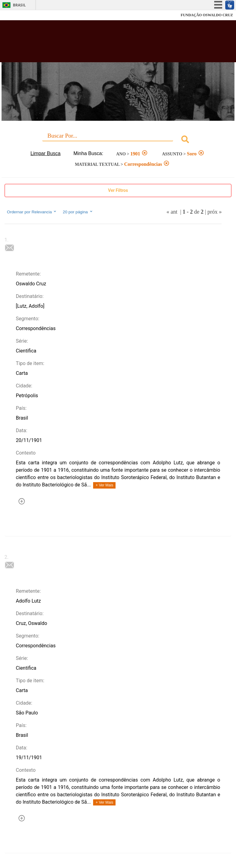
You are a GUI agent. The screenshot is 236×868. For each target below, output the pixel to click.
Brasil (19, 5)
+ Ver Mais (104, 485)
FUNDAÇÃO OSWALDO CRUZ (207, 15)
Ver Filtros (118, 190)
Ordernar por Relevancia (32, 212)
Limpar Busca (45, 153)
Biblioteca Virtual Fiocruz (103, 44)
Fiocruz (18, 15)
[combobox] (118, 140)
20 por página (78, 212)
